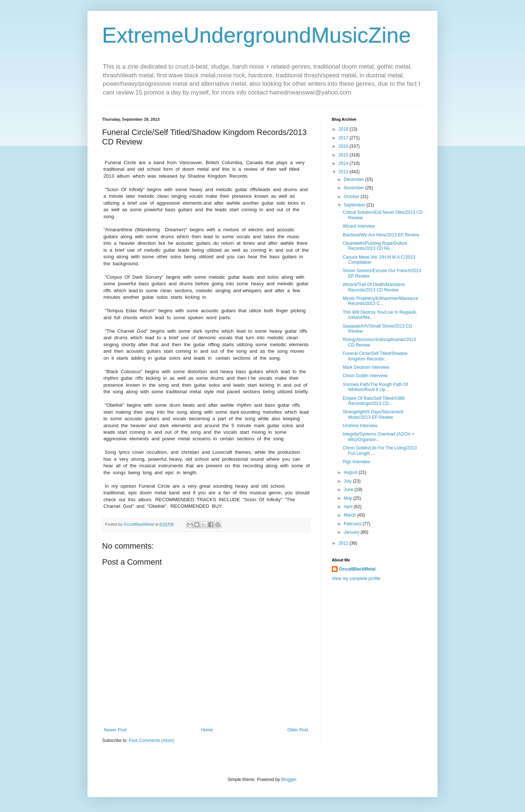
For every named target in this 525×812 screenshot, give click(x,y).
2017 (344, 138)
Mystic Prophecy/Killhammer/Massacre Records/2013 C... (380, 301)
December (355, 179)
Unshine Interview (360, 426)
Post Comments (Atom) (151, 741)
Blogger (289, 780)
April (349, 507)
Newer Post (115, 730)
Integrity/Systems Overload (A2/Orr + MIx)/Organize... (379, 437)
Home (207, 730)
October (352, 197)
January (352, 532)
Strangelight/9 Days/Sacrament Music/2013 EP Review (373, 414)
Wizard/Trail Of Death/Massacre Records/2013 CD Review (374, 287)
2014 (344, 163)
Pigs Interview (356, 462)
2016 (344, 146)
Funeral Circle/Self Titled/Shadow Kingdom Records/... (375, 356)
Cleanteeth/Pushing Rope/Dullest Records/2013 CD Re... (375, 246)
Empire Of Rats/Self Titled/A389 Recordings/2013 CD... (374, 401)
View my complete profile (356, 579)
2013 (344, 172)
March (351, 515)
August (351, 472)
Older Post (298, 730)
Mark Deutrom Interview (366, 367)
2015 (344, 155)
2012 (344, 543)
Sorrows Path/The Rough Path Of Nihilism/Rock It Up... (375, 387)
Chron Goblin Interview (365, 376)
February (353, 524)
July (348, 481)
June (349, 490)
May (349, 498)
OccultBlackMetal (357, 569)
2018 (344, 129)
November (355, 188)
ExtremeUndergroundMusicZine (256, 35)
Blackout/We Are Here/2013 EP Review (381, 235)
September (355, 205)
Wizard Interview (359, 226)
